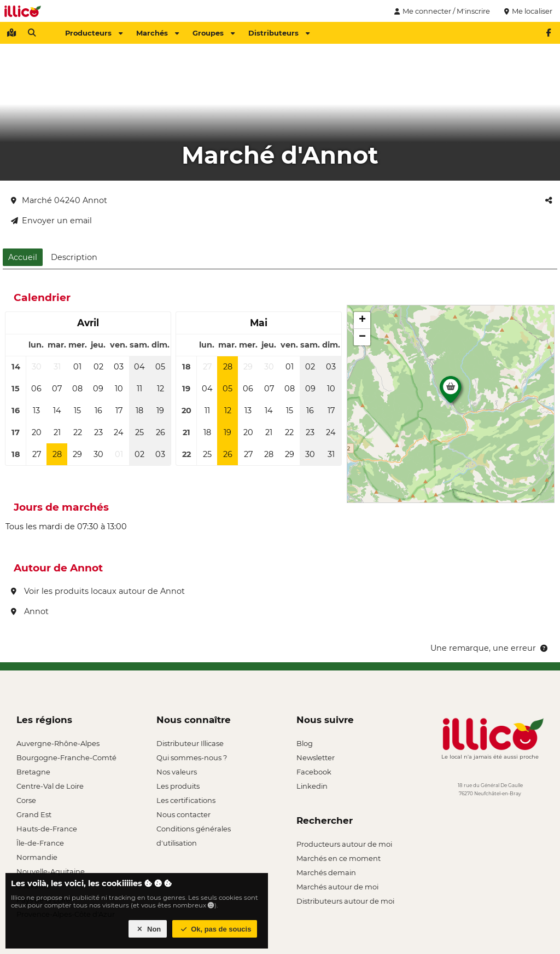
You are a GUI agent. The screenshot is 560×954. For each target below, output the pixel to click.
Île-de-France (40, 843)
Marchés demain (326, 872)
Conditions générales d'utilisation (194, 830)
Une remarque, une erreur (490, 648)
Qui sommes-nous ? (192, 758)
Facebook (314, 772)
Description (74, 257)
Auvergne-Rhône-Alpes (58, 743)
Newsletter (316, 758)
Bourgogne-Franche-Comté (66, 758)
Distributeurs (279, 33)
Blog (305, 743)
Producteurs (94, 33)
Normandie (37, 857)
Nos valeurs (177, 772)
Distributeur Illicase (190, 743)
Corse (26, 800)
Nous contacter (183, 814)
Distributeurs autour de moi (345, 901)
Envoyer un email (51, 221)
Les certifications (186, 800)
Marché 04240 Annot (59, 200)
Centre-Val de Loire (50, 786)
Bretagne (33, 772)
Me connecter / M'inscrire (441, 11)
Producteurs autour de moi (344, 844)
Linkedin (312, 786)
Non (148, 929)
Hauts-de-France (47, 829)
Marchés (157, 33)
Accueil (23, 257)
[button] (451, 392)
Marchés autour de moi (337, 887)
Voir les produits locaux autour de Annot (98, 591)
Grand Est (34, 814)
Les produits (178, 786)
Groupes (214, 33)
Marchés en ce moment (339, 858)
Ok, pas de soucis (215, 929)
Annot (30, 611)
